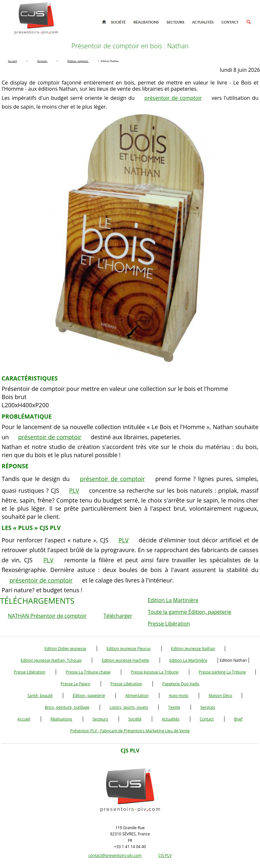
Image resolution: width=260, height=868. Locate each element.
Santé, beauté (40, 696)
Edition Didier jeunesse (65, 649)
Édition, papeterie (89, 696)
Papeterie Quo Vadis (181, 684)
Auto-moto (179, 696)
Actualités (170, 719)
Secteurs (100, 719)
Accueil (24, 719)
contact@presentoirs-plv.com (115, 855)
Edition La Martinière (173, 600)
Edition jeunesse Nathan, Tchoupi (51, 660)
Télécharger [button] (118, 616)
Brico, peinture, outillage (67, 707)
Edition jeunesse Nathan (193, 649)
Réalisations (61, 719)
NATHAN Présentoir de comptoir (47, 616)
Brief (238, 719)
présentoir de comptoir (173, 98)
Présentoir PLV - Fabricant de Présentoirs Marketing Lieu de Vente (130, 731)
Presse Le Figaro (75, 684)
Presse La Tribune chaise (88, 672)
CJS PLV (165, 855)
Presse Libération (169, 624)
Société (135, 719)
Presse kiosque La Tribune (154, 672)
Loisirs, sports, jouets (129, 707)
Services (208, 707)
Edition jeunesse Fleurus (129, 649)
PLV (74, 490)
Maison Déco (220, 696)
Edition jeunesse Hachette (125, 660)
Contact (207, 719)
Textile (174, 707)
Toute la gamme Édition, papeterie (190, 612)
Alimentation (137, 696)
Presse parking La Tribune (222, 672)
